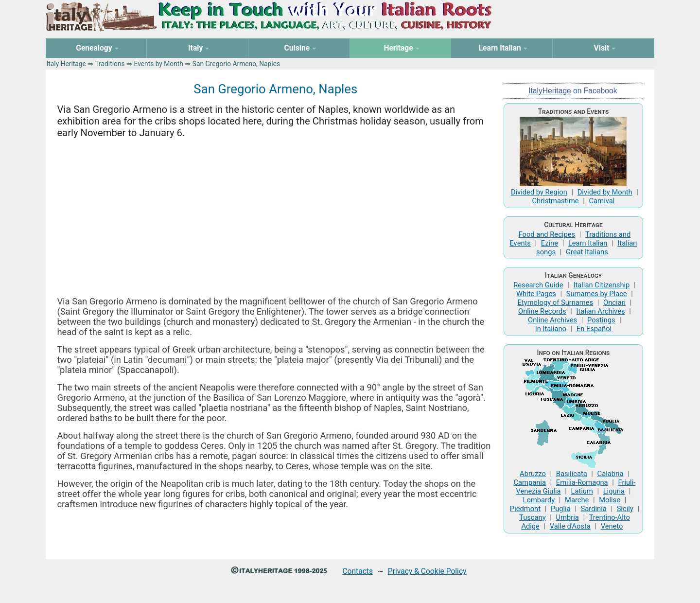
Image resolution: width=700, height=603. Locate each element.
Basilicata (572, 474)
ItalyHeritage (550, 91)
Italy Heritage (66, 64)
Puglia (561, 509)
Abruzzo (533, 474)
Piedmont (525, 509)
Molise (610, 500)
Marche (577, 500)
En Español (594, 329)
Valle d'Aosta (570, 526)
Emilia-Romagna (582, 482)
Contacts (358, 571)
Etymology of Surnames (556, 302)
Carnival (602, 201)
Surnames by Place (597, 294)
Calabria (611, 474)
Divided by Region (539, 192)
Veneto (612, 526)
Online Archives (552, 320)
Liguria (614, 491)
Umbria (568, 517)
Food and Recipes (547, 234)
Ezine (550, 243)
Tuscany (533, 517)
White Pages (536, 294)
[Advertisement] (275, 217)
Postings (601, 320)
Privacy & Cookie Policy (427, 571)
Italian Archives (601, 311)
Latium (582, 491)
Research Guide (538, 285)
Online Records (542, 311)
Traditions (110, 64)
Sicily (625, 509)
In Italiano (551, 329)
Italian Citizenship (601, 285)
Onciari (614, 302)
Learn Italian (588, 243)
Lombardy (539, 500)
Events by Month (158, 64)
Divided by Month (605, 192)
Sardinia (594, 509)
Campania (530, 482)
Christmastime (555, 201)
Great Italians (587, 252)
